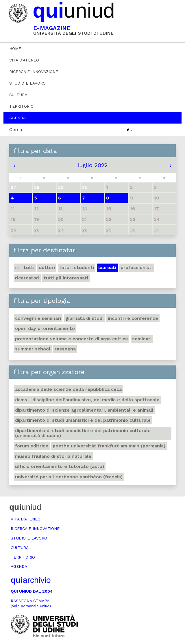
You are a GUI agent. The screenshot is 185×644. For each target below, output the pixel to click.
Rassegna (65, 349)
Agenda (17, 118)
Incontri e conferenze (133, 318)
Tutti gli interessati (66, 278)
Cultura (18, 95)
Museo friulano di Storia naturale (53, 456)
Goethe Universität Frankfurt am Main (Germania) (109, 446)
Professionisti (137, 267)
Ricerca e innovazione (34, 72)
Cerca (16, 129)
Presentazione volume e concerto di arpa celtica (71, 339)
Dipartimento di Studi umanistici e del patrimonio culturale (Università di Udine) (83, 433)
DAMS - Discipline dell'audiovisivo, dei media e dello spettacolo (87, 400)
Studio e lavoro (27, 83)
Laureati (107, 267)
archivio (31, 580)
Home (15, 48)
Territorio (21, 106)
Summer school (33, 349)
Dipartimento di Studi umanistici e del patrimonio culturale (83, 420)
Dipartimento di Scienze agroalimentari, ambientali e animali (84, 410)
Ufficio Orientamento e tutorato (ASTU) (60, 466)
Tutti (25, 267)
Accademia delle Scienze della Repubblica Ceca (68, 389)
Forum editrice (32, 446)
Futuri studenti (77, 267)
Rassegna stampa (31, 603)
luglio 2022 (92, 165)
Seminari (142, 339)
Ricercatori (27, 278)
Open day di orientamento (45, 328)
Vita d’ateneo (24, 60)
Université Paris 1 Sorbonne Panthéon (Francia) (69, 477)
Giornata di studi (84, 318)
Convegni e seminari (38, 318)
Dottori (47, 267)
